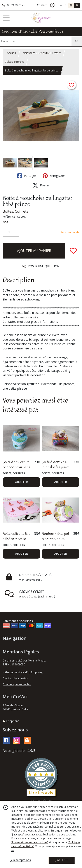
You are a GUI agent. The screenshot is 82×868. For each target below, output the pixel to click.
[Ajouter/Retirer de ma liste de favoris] (73, 251)
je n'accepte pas (21, 860)
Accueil (11, 53)
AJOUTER (21, 482)
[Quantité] (11, 232)
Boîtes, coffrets (14, 62)
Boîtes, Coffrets (15, 211)
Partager (27, 176)
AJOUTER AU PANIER (34, 251)
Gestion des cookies (15, 678)
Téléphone (11, 721)
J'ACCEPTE (62, 860)
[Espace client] (52, 5)
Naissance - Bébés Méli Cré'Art (42, 53)
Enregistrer (54, 176)
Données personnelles (17, 684)
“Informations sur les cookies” (30, 842)
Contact (42, 5)
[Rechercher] (77, 41)
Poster (41, 185)
